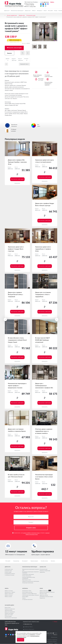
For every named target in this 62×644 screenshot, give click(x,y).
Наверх (55, 622)
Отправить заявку (31, 528)
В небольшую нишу (9, 569)
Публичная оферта (53, 643)
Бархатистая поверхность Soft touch (47, 592)
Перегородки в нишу (27, 580)
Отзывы (56, 11)
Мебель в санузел (8, 597)
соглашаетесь (32, 635)
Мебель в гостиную (9, 591)
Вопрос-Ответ (8, 607)
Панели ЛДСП (25, 597)
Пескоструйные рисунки (27, 592)
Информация (54, 637)
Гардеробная (42, 572)
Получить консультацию (15, 48)
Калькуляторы (16, 561)
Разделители (42, 598)
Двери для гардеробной (10, 612)
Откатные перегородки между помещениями (29, 578)
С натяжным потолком (10, 575)
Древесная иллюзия (44, 595)
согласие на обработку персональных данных (31, 533)
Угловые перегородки (27, 576)
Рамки (45, 11)
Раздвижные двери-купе (10, 609)
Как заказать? (25, 561)
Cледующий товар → (24, 64)
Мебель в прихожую (9, 594)
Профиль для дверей (9, 613)
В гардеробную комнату (10, 574)
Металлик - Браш (43, 594)
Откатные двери (8, 616)
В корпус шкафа (8, 572)
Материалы (40, 11)
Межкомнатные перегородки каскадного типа (31, 570)
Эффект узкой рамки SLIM (45, 591)
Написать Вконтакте (29, 629)
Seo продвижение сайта (48, 635)
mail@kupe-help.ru (29, 627)
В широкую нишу (8, 571)
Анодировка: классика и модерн (46, 597)
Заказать (9, 53)
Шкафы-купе (28, 11)
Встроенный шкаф (31, 15)
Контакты (53, 561)
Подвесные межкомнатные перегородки (31, 581)
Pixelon (56, 633)
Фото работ (51, 11)
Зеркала (24, 598)
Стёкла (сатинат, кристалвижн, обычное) (31, 595)
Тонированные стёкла (27, 591)
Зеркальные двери (9, 610)
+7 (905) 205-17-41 (27, 624)
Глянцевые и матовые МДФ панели (29, 594)
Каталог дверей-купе (12, 15)
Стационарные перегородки (28, 574)
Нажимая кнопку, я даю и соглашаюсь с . (31, 534)
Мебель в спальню (9, 595)
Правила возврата (34, 561)
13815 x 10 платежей (14, 41)
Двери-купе (7, 11)
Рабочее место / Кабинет (10, 592)
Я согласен (21, 640)
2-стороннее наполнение (27, 600)
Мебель (34, 11)
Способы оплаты (44, 561)
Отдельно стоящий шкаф (45, 571)
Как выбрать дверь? (9, 605)
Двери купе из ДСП (9, 615)
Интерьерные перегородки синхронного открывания (31, 572)
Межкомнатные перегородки (17, 11)
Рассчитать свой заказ (17, 179)
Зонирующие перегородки (28, 583)
